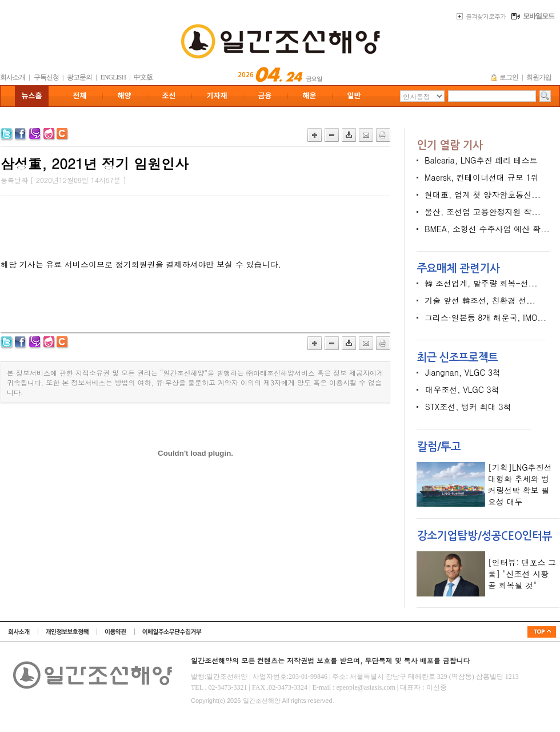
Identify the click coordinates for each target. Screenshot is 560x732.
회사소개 (13, 77)
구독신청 (46, 77)
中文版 (143, 77)
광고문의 (79, 77)
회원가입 (539, 77)
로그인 (509, 77)
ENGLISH (113, 77)
